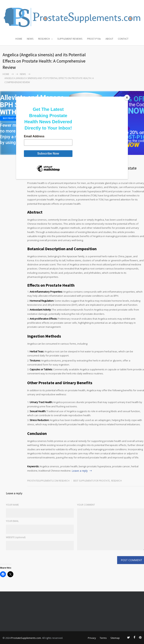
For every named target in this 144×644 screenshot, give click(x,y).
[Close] (127, 98)
